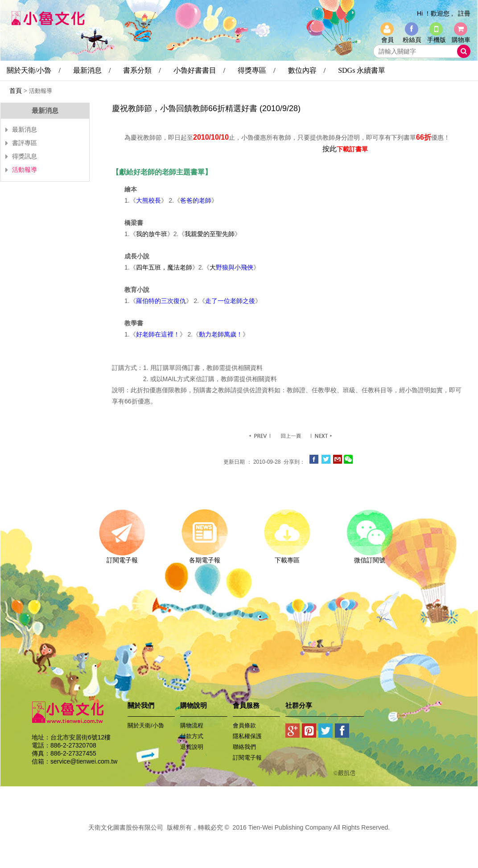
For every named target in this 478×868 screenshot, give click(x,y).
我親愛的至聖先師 (210, 234)
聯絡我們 (244, 747)
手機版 (437, 40)
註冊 (464, 13)
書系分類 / (142, 70)
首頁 (16, 91)
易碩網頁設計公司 (239, 837)
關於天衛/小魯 (146, 725)
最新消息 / (92, 70)
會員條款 (244, 725)
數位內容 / (307, 70)
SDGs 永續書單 (362, 70)
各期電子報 (204, 557)
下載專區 (287, 557)
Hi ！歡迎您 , (435, 13)
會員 (387, 40)
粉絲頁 (412, 40)
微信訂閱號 (369, 557)
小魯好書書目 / (199, 70)
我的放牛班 (152, 234)
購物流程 (192, 725)
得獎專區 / (256, 70)
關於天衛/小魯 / (34, 70)
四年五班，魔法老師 (164, 267)
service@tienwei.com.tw (84, 761)
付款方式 (192, 736)
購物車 (461, 40)
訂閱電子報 (122, 557)
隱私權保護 (247, 736)
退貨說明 (192, 747)
